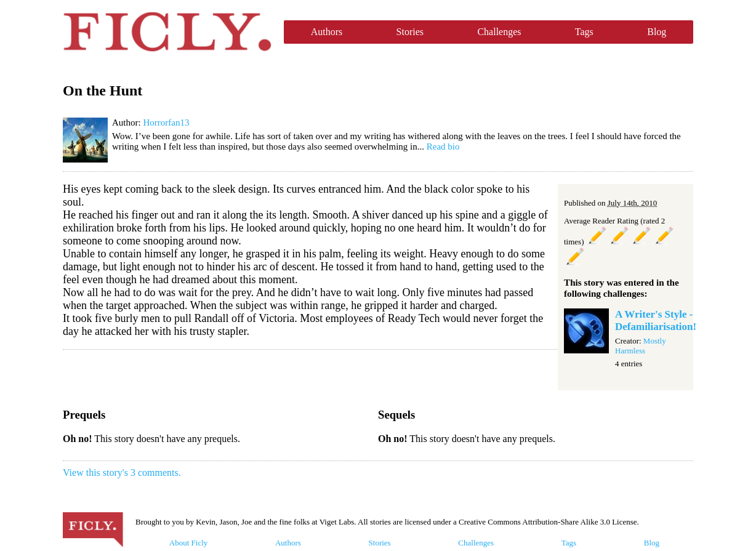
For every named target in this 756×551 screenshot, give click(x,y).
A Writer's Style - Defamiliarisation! (656, 320)
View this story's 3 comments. (122, 473)
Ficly (167, 32)
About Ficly (188, 543)
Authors (327, 32)
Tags (584, 32)
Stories (410, 32)
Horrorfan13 (166, 123)
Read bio (443, 147)
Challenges (499, 32)
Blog (657, 32)
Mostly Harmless (641, 346)
